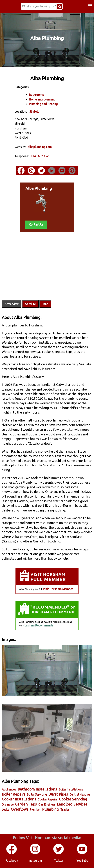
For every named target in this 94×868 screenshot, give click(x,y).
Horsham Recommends (38, 625)
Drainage (8, 804)
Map (45, 304)
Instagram (35, 861)
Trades (65, 810)
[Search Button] (60, 6)
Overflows (20, 809)
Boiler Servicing (37, 794)
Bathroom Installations (37, 789)
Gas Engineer (47, 804)
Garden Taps (26, 804)
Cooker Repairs (48, 799)
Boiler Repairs (14, 794)
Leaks (5, 810)
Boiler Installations (71, 789)
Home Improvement (42, 99)
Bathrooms (36, 95)
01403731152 (40, 156)
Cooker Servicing (73, 799)
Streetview (12, 304)
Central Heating (80, 794)
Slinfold (34, 112)
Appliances (9, 789)
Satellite (30, 304)
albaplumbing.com (40, 147)
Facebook (12, 861)
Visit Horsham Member (58, 589)
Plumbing (50, 809)
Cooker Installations (19, 799)
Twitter (59, 861)
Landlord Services (72, 804)
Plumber (35, 810)
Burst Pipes (58, 794)
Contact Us (36, 225)
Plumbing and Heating (43, 104)
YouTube (82, 861)
